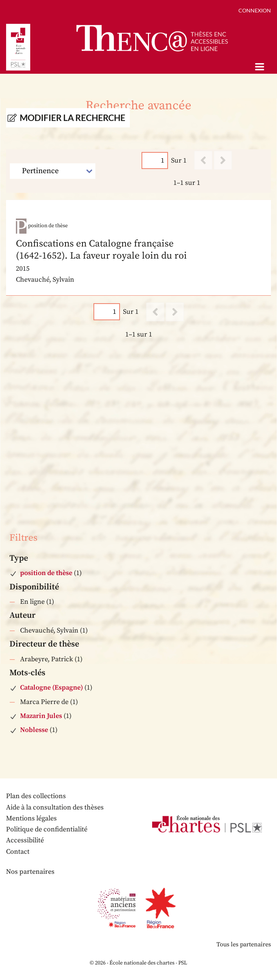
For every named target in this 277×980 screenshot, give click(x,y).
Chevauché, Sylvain (49, 630)
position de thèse (46, 573)
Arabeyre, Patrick (47, 659)
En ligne (32, 602)
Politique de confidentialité (47, 829)
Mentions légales (31, 818)
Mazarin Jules (41, 716)
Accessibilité (25, 840)
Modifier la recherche (72, 118)
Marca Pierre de (44, 702)
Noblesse (34, 730)
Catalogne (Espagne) (51, 688)
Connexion (255, 10)
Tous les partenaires (244, 944)
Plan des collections (36, 796)
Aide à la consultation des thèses (55, 807)
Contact (18, 852)
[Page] (155, 160)
